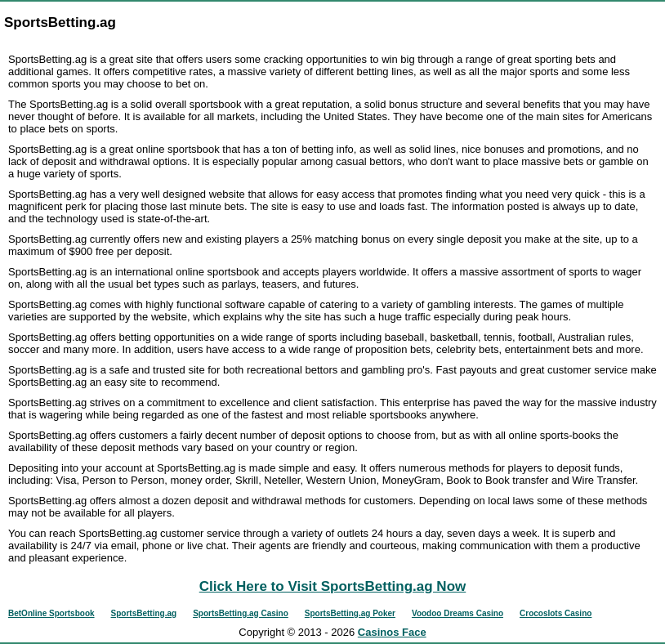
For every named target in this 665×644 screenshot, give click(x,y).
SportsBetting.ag (144, 613)
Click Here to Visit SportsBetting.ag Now (333, 586)
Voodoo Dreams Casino (457, 613)
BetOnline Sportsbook (51, 613)
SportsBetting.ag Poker (350, 613)
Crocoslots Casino (556, 613)
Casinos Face (392, 632)
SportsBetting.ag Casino (241, 613)
